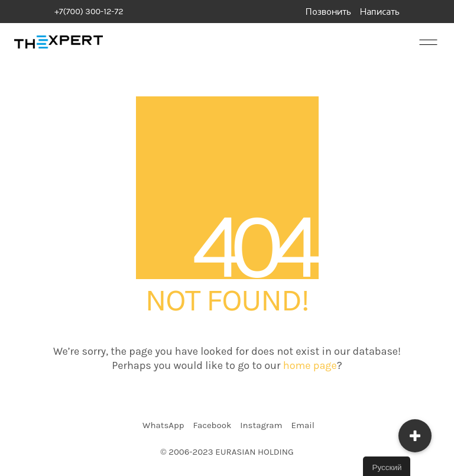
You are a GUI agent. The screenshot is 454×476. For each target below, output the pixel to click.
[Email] (303, 426)
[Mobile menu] (427, 42)
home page (310, 365)
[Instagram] (261, 426)
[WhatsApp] (163, 426)
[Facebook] (212, 426)
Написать (380, 12)
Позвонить (328, 12)
